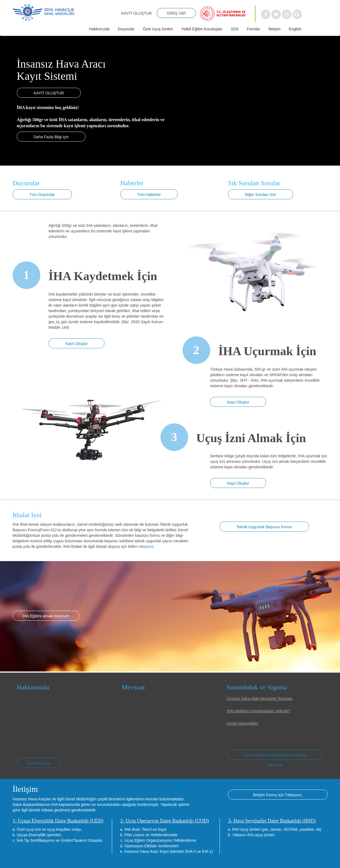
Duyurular (126, 29)
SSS (235, 29)
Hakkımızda (99, 29)
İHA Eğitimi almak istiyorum (46, 616)
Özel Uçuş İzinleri (158, 29)
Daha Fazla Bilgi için (51, 137)
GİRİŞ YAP (176, 13)
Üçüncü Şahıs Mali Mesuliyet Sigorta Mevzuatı (275, 756)
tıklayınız (146, 546)
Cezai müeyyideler (243, 723)
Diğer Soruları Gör (261, 195)
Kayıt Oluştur (77, 344)
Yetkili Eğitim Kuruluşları (202, 29)
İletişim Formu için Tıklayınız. (278, 795)
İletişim (275, 29)
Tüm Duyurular (42, 195)
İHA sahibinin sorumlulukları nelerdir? (259, 711)
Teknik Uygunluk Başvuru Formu (264, 527)
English (295, 29)
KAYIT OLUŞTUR (137, 13)
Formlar (254, 29)
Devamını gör (38, 763)
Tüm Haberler (149, 195)
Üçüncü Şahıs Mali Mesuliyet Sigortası (260, 699)
